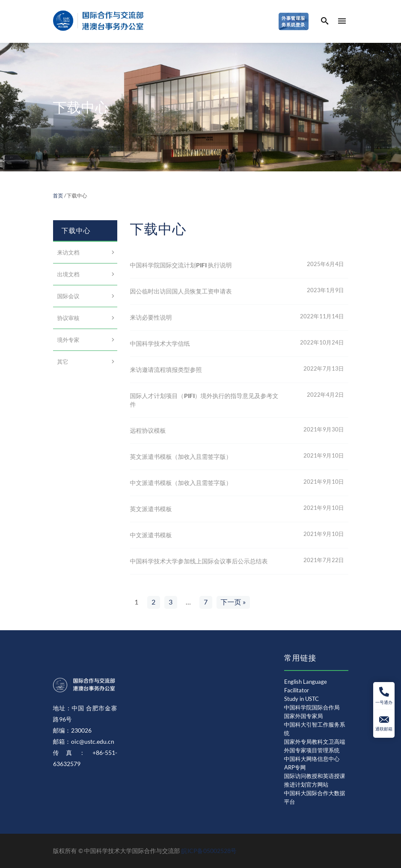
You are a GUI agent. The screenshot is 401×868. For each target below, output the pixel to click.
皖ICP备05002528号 (209, 851)
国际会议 (68, 296)
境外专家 (68, 340)
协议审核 (68, 318)
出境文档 (68, 274)
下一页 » (233, 602)
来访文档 (68, 252)
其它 (63, 362)
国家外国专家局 (304, 716)
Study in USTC (301, 699)
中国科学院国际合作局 (312, 707)
